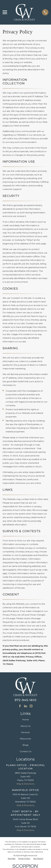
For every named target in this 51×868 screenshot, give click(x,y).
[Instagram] (31, 706)
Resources (25, 739)
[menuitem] (12, 859)
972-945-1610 (26, 700)
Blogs (26, 745)
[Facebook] (20, 706)
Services (25, 732)
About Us (25, 726)
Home (26, 720)
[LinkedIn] (26, 706)
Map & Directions (25, 784)
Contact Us (26, 751)
